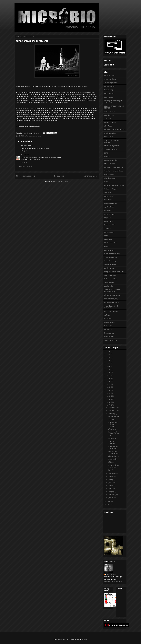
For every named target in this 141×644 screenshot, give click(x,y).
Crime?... (111, 470)
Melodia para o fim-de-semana (113, 424)
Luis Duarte (108, 200)
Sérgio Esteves (110, 283)
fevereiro (112, 495)
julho (110, 480)
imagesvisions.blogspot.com (114, 272)
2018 (109, 372)
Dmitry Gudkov (110, 175)
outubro (111, 414)
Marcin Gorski (109, 196)
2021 (109, 363)
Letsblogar (108, 211)
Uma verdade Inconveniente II (114, 434)
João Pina (108, 229)
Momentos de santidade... (113, 447)
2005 (109, 504)
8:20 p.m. (24, 162)
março (111, 492)
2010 (109, 396)
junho (111, 483)
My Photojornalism (111, 243)
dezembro (112, 408)
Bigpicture (108, 218)
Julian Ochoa (109, 119)
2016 (109, 378)
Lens (106, 236)
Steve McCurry (110, 164)
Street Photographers (112, 146)
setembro (112, 474)
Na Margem (108, 319)
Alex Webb (108, 126)
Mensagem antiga (91, 176)
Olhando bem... (113, 456)
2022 (109, 360)
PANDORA (108, 239)
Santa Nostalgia (110, 112)
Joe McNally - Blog (111, 257)
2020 (109, 366)
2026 (109, 351)
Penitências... (113, 439)
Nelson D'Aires (109, 322)
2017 (109, 375)
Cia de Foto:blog (110, 261)
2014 (109, 384)
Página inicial (59, 176)
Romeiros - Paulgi (111, 203)
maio (110, 486)
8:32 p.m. (24, 151)
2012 (109, 390)
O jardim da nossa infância (114, 171)
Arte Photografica (110, 275)
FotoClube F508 (110, 225)
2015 (109, 381)
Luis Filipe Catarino (111, 311)
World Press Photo (111, 340)
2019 (109, 369)
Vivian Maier (109, 137)
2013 (109, 387)
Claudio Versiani (110, 178)
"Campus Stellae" (112, 443)
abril (110, 489)
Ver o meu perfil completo (113, 582)
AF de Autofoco (110, 268)
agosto (111, 477)
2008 (109, 402)
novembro (112, 411)
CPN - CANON (110, 214)
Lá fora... (111, 462)
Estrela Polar (113, 459)
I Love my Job (109, 232)
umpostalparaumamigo (112, 302)
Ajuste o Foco (109, 207)
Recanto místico (114, 416)
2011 (109, 393)
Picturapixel (108, 329)
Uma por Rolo (109, 337)
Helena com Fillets (111, 279)
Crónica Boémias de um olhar (115, 185)
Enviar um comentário (26, 166)
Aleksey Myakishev (111, 83)
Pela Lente (108, 326)
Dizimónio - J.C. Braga (112, 295)
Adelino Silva (109, 286)
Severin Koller (109, 115)
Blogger (84, 640)
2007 (109, 405)
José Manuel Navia (111, 149)
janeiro (111, 498)
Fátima (23, 136)
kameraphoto (109, 221)
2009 (109, 399)
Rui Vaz (107, 157)
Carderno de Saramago (112, 254)
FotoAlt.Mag (109, 90)
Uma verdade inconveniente (114, 452)
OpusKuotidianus (110, 79)
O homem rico (23, 108)
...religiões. (112, 419)
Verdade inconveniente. (34, 136)
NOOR (107, 182)
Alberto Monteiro (110, 265)
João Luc (108, 315)
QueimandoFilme (110, 133)
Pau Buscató (109, 97)
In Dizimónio (50, 102)
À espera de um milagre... (114, 466)
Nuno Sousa (111, 574)
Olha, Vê (107, 247)
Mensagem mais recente (26, 176)
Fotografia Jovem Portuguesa (115, 130)
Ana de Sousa (109, 250)
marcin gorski (109, 93)
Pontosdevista (109, 333)
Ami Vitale (108, 193)
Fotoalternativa (110, 86)
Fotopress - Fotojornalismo (114, 167)
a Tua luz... (112, 429)
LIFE (106, 153)
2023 (109, 357)
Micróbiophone (109, 75)
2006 (109, 501)
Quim (23, 155)
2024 (109, 354)
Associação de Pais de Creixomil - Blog (112, 291)
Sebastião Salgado (111, 189)
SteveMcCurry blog (111, 160)
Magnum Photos (110, 122)
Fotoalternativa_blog (111, 299)
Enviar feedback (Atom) (61, 182)
